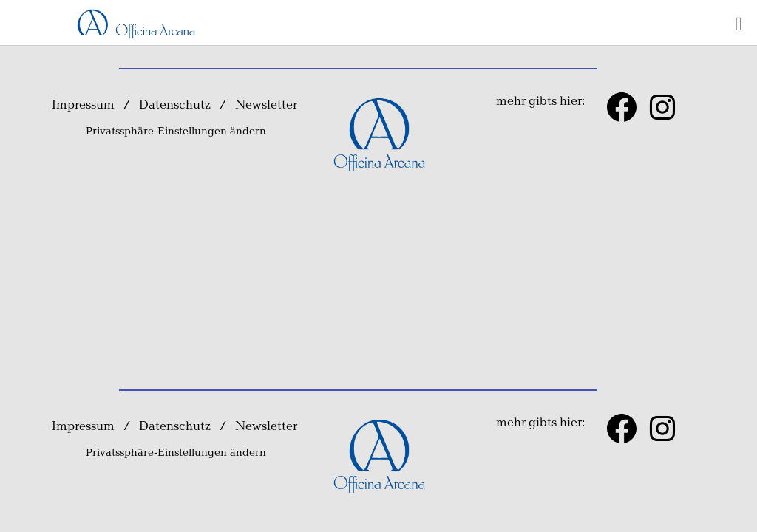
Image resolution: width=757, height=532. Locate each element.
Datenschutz (175, 105)
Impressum (83, 105)
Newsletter (268, 105)
